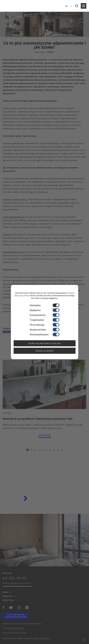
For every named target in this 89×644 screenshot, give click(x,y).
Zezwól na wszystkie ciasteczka (45, 343)
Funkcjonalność (45, 315)
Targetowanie (45, 320)
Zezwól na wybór (45, 351)
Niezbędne (45, 305)
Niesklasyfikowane (45, 334)
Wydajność (45, 310)
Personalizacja (45, 325)
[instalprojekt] (8, 6)
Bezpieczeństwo (45, 330)
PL (67, 6)
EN (71, 6)
